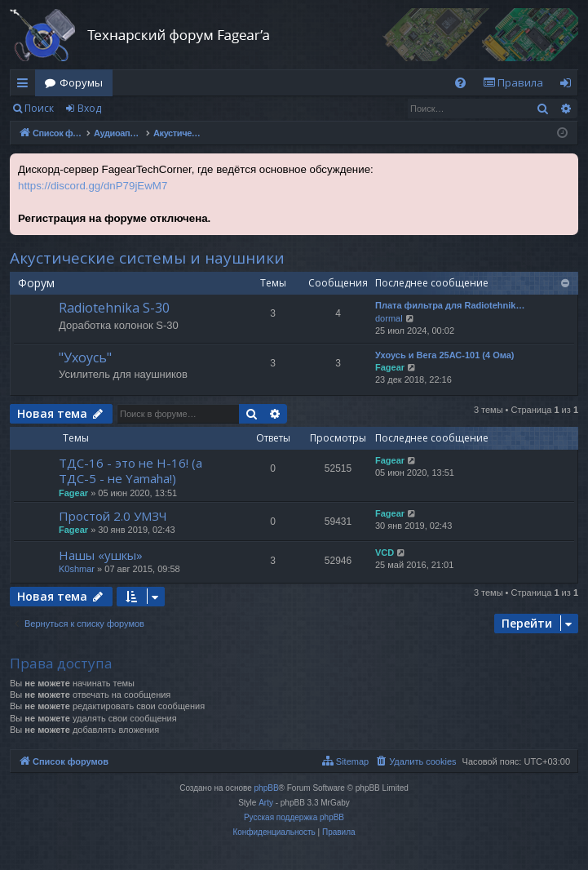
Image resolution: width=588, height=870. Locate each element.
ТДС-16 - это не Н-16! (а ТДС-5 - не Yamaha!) (130, 471)
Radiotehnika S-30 (114, 308)
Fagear (390, 367)
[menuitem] (460, 83)
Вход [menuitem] (569, 86)
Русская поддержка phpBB (294, 817)
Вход (89, 108)
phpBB (267, 788)
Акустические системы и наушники (147, 258)
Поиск (39, 108)
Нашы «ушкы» (101, 555)
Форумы (81, 82)
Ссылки (26, 86)
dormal (389, 318)
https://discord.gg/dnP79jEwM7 (93, 186)
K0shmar (77, 569)
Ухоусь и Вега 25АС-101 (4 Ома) (445, 355)
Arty (266, 803)
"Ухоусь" (85, 357)
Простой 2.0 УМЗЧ (113, 516)
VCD (385, 553)
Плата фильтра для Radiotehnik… (450, 305)
